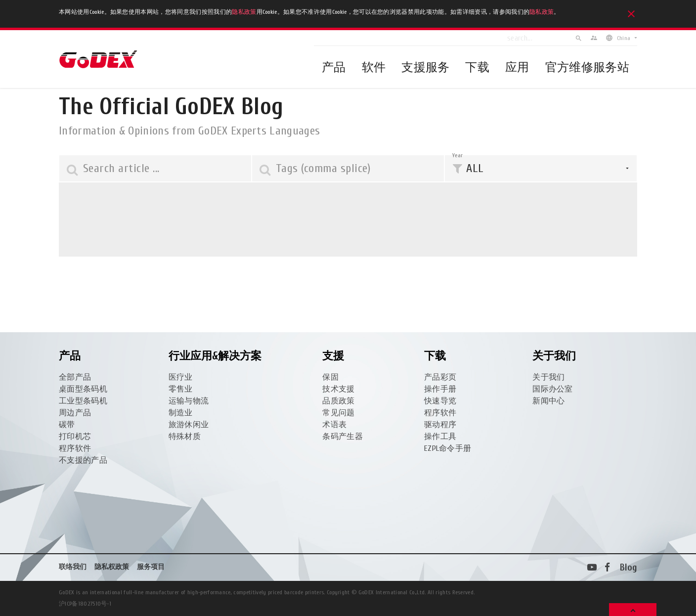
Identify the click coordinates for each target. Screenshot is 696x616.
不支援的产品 (83, 460)
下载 (477, 67)
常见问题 (338, 413)
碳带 (67, 425)
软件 (374, 67)
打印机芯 (75, 437)
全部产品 (75, 377)
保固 (330, 377)
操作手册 (440, 389)
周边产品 (75, 413)
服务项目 (151, 567)
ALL (475, 168)
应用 (517, 67)
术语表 (334, 425)
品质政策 (338, 401)
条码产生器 (343, 437)
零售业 (181, 389)
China (624, 38)
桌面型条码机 (83, 389)
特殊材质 (185, 437)
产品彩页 (440, 377)
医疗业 (181, 377)
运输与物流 (189, 401)
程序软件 (75, 448)
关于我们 (548, 377)
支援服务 (425, 67)
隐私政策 (244, 12)
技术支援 (338, 389)
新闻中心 (548, 401)
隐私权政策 (112, 567)
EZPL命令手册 (448, 448)
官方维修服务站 (587, 67)
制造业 (181, 413)
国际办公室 (553, 389)
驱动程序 (440, 425)
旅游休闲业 (189, 425)
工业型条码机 (83, 401)
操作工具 (440, 437)
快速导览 (440, 401)
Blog (629, 568)
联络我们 (73, 567)
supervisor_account (594, 38)
